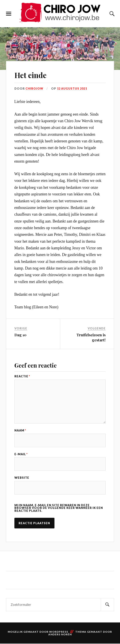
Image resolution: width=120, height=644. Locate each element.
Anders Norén (60, 635)
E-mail (21, 454)
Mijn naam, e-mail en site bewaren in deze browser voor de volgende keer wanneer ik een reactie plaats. (59, 508)
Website (22, 478)
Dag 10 (20, 335)
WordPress (59, 632)
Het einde (33, 75)
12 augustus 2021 (73, 89)
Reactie (22, 376)
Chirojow (35, 89)
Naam (20, 431)
